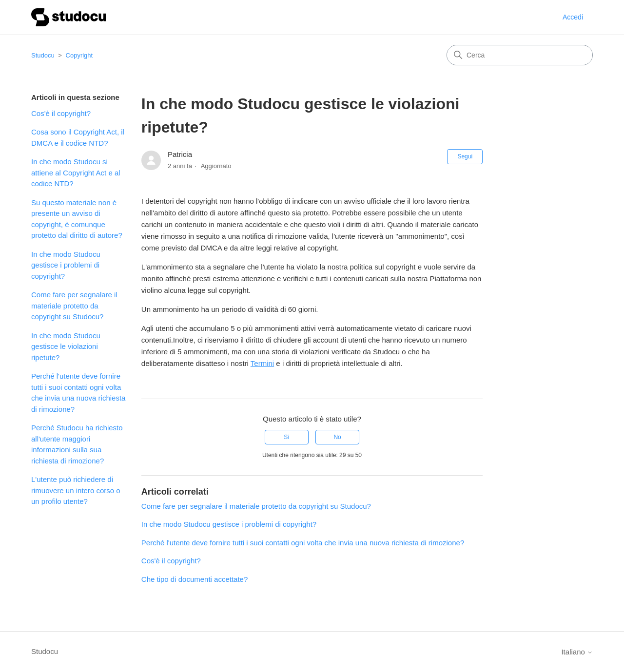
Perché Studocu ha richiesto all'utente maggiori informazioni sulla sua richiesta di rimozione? (77, 444)
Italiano (577, 652)
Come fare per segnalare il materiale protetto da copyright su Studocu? (74, 306)
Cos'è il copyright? (61, 113)
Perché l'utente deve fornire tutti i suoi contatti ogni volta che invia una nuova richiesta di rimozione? (78, 393)
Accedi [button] (573, 17)
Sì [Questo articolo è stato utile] (286, 437)
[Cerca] (520, 55)
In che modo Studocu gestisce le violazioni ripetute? (66, 346)
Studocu (43, 55)
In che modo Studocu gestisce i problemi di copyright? (66, 265)
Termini (262, 363)
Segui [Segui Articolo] (465, 156)
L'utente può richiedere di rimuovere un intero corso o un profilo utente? (76, 490)
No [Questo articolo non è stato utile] (337, 437)
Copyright (79, 55)
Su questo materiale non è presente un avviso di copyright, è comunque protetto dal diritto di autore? (77, 219)
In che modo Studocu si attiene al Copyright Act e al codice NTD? (76, 173)
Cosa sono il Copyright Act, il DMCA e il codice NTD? (78, 137)
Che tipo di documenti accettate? (195, 579)
